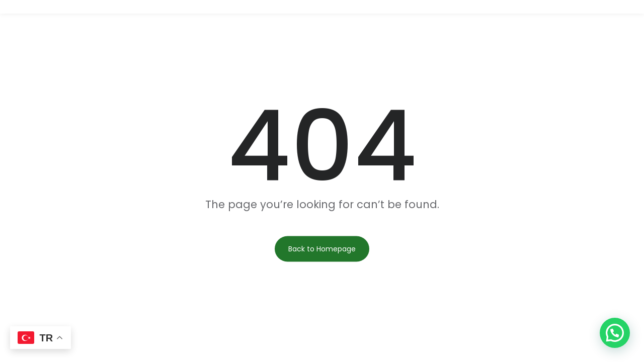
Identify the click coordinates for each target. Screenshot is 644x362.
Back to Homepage (322, 249)
